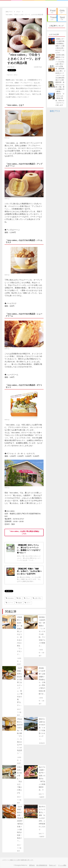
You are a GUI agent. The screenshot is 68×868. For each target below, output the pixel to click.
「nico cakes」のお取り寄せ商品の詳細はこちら (24, 532)
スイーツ (9, 603)
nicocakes (10, 598)
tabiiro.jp (16, 75)
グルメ (27, 598)
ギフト (28, 603)
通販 (19, 598)
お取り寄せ (37, 598)
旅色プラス (55, 111)
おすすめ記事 (54, 34)
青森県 (19, 603)
